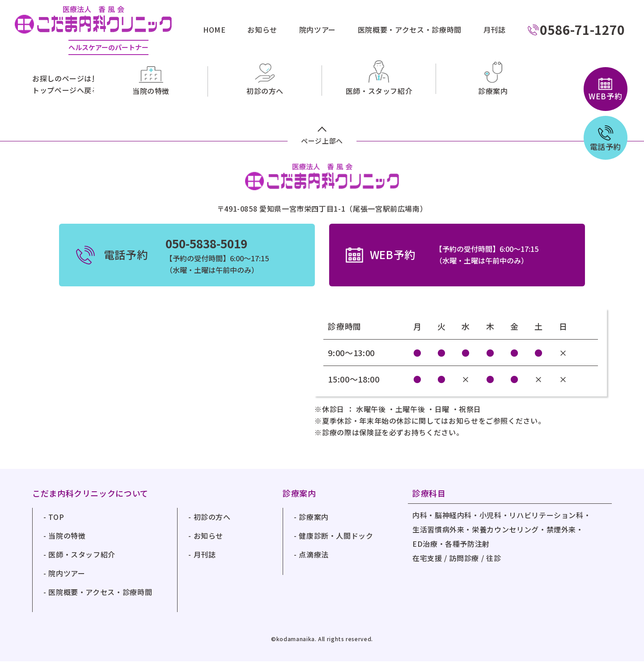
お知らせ (262, 30)
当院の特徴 (67, 542)
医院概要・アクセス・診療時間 (410, 30)
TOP (56, 523)
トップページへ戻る (66, 90)
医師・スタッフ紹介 (82, 561)
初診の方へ (212, 523)
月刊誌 (495, 30)
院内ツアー (318, 30)
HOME (214, 30)
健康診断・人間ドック (336, 542)
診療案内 (314, 523)
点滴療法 (314, 561)
